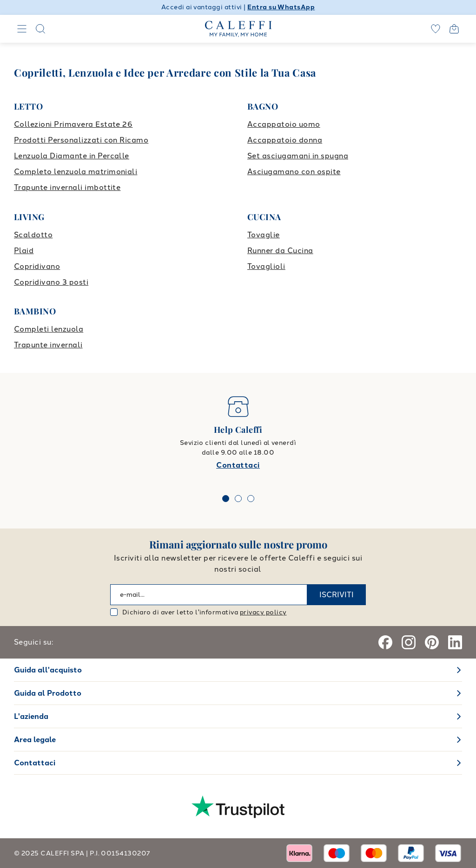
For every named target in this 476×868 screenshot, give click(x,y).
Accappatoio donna (285, 140)
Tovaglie (264, 235)
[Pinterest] (432, 642)
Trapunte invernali (48, 345)
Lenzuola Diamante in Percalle (72, 156)
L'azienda (31, 716)
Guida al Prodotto (48, 693)
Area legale (35, 740)
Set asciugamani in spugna (298, 156)
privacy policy (263, 612)
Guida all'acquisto (48, 670)
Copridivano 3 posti (51, 282)
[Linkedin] (455, 642)
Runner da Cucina (280, 251)
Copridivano (37, 266)
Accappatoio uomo (284, 124)
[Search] (40, 29)
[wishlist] (436, 29)
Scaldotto (33, 235)
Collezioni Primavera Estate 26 (73, 124)
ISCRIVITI (337, 595)
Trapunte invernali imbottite (67, 187)
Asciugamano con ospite (294, 172)
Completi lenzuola (49, 329)
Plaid (24, 251)
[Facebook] (385, 642)
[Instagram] (409, 642)
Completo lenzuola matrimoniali (76, 172)
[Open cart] (454, 29)
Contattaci (238, 465)
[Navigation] (22, 29)
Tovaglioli (266, 266)
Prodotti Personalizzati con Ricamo (81, 140)
